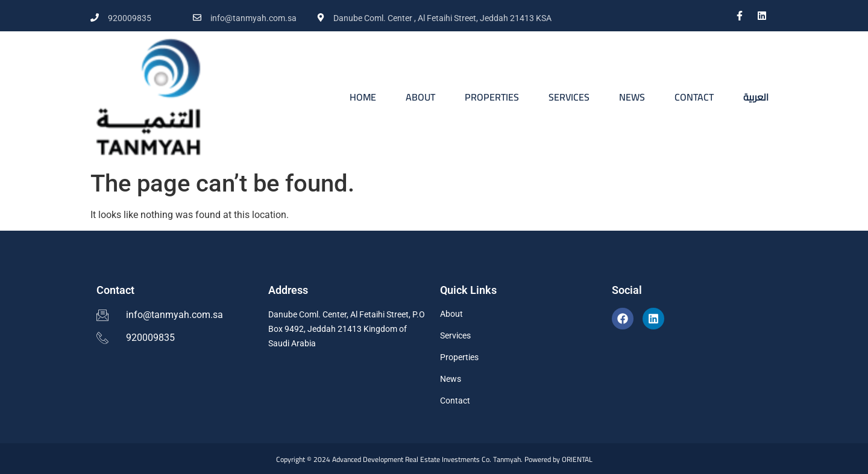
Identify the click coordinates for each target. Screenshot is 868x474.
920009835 (130, 18)
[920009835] (95, 17)
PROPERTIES (492, 97)
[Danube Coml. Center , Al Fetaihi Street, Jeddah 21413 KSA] (321, 17)
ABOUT (420, 97)
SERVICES (569, 97)
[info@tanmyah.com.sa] (197, 17)
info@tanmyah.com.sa (253, 18)
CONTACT (694, 97)
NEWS (632, 97)
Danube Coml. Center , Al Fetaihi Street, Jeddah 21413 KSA (442, 18)
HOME (363, 97)
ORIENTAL (577, 459)
